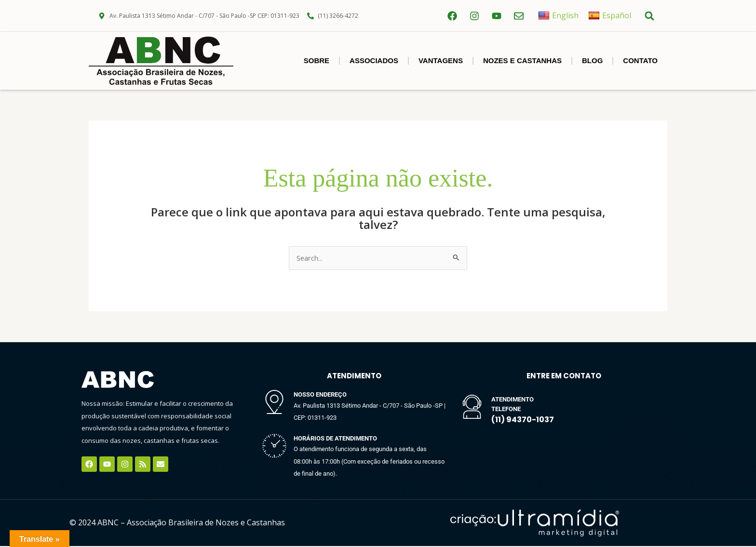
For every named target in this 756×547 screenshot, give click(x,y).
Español (610, 16)
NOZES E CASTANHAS (522, 60)
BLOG (592, 60)
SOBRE (317, 60)
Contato (640, 60)
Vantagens (441, 60)
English (558, 16)
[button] (649, 16)
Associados (374, 60)
